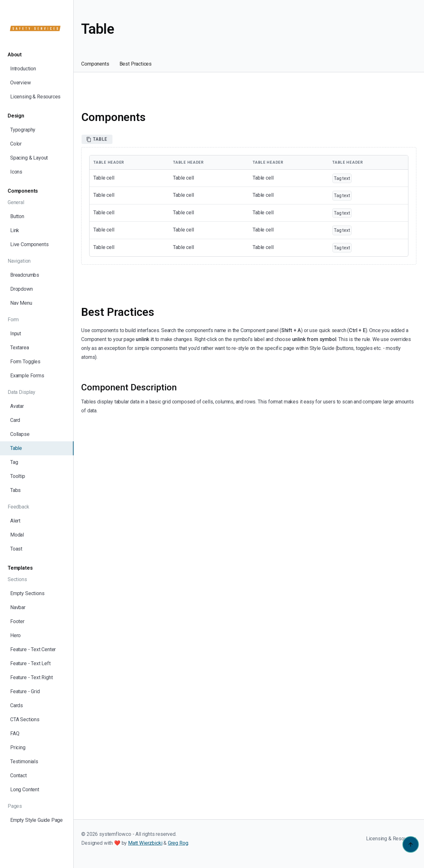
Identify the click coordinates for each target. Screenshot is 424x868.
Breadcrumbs (25, 275)
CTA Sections (25, 719)
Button (17, 216)
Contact (18, 776)
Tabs (15, 490)
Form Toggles (25, 362)
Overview (21, 83)
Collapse (20, 434)
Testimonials (24, 761)
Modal (17, 535)
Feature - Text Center (33, 649)
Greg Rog (178, 843)
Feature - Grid (25, 691)
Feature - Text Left (30, 663)
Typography (23, 130)
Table (16, 448)
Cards (17, 705)
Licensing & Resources (35, 97)
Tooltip (18, 476)
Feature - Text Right (31, 677)
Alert (15, 521)
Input (16, 334)
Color (16, 144)
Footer (17, 621)
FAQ (15, 733)
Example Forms (27, 376)
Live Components (29, 244)
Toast (16, 549)
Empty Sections (27, 593)
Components (95, 64)
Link (15, 230)
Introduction (23, 69)
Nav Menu (21, 303)
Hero (15, 635)
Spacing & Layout (29, 158)
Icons (16, 172)
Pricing (18, 747)
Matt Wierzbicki (145, 843)
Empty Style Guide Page (36, 820)
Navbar (18, 607)
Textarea (20, 348)
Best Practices (136, 64)
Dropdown (22, 289)
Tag (14, 462)
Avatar (17, 406)
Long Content (25, 790)
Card (15, 420)
